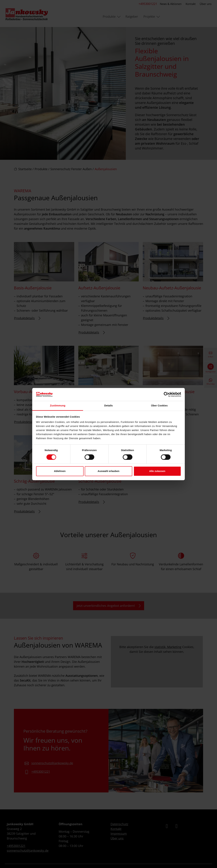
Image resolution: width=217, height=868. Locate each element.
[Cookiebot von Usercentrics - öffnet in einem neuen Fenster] (166, 394)
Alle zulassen (157, 471)
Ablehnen (60, 471)
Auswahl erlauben (108, 471)
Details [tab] (108, 406)
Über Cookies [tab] (159, 406)
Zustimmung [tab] (58, 406)
